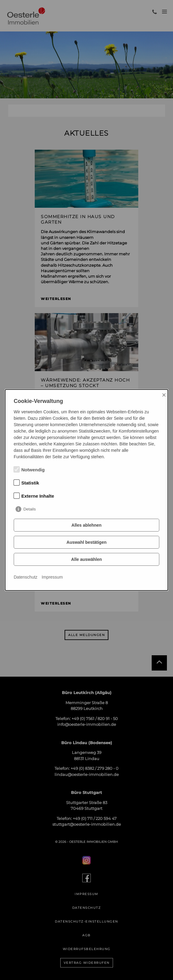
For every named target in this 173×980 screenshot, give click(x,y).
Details (30, 509)
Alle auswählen (86, 559)
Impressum (52, 577)
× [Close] (164, 395)
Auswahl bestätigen (86, 542)
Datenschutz (26, 577)
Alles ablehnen (87, 525)
